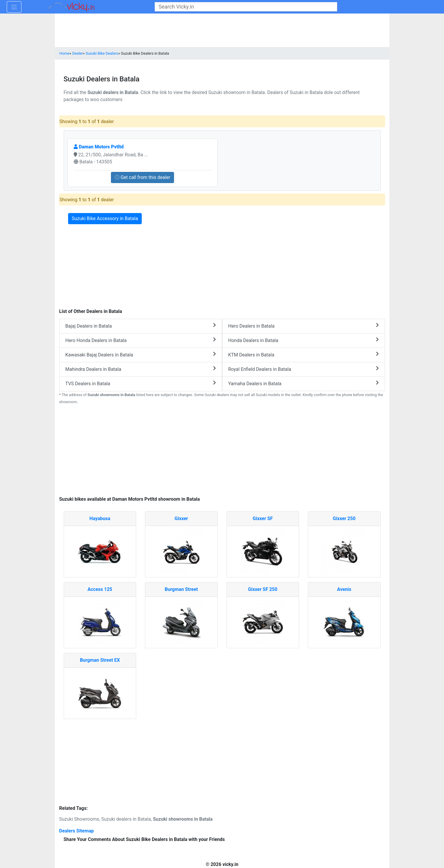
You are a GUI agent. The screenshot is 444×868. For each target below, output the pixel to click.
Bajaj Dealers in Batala (141, 326)
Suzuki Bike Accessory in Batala (105, 218)
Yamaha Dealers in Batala (304, 383)
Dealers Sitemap (77, 831)
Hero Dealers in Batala (304, 326)
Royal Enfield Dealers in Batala (304, 369)
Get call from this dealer (143, 177)
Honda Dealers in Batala (304, 340)
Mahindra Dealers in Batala (141, 369)
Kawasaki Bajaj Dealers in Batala (141, 355)
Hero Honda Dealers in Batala (141, 340)
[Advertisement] (222, 451)
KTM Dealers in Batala (304, 355)
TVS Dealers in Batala (141, 383)
